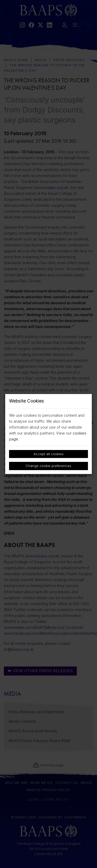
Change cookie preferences (48, 466)
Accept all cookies (49, 454)
